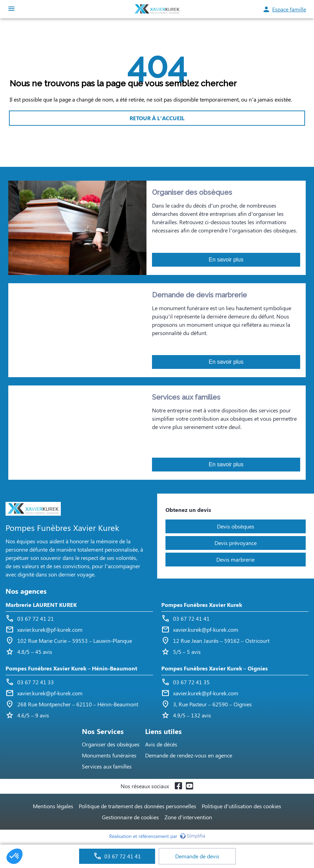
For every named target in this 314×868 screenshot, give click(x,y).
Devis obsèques (236, 526)
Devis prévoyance (236, 543)
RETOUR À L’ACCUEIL (157, 118)
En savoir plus (226, 260)
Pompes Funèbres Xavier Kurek (202, 605)
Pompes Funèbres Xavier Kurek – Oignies (215, 668)
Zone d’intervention (188, 817)
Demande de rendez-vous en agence (189, 755)
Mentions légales (53, 806)
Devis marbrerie (235, 559)
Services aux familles (107, 766)
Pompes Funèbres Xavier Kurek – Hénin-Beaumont (71, 668)
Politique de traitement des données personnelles (137, 806)
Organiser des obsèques (111, 744)
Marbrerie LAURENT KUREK (41, 605)
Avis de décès (161, 744)
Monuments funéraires (109, 755)
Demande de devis (197, 856)
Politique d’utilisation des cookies (241, 806)
